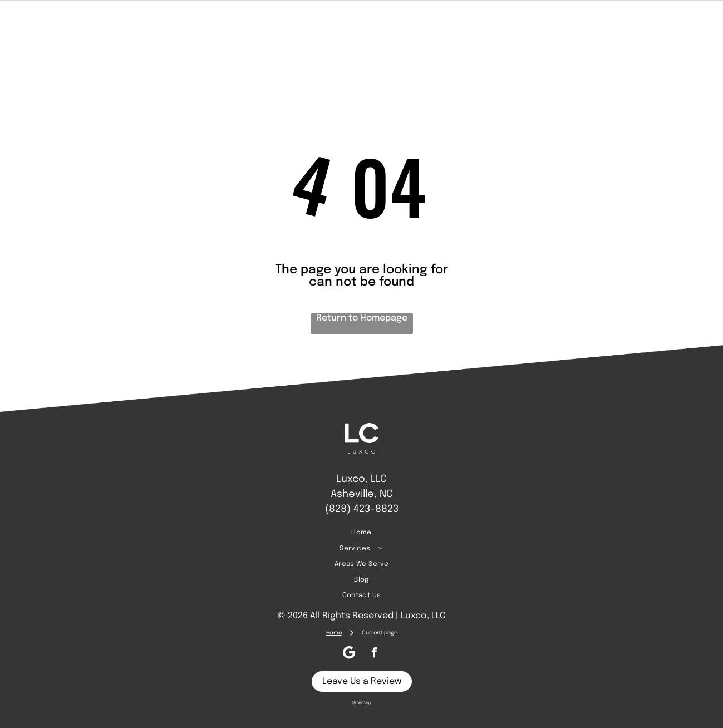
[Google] (677, 32)
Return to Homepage (362, 318)
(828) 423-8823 (362, 509)
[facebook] (656, 32)
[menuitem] (220, 32)
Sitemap (361, 703)
